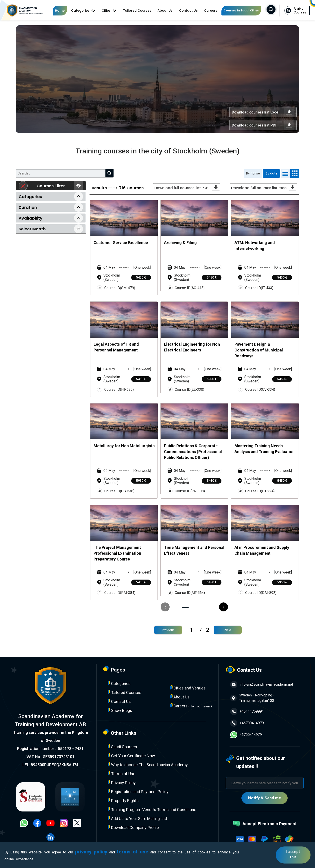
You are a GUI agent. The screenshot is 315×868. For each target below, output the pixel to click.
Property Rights (123, 800)
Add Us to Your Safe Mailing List (137, 818)
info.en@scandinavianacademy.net (262, 685)
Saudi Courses (122, 747)
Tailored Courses (137, 11)
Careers (211, 11)
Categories (83, 11)
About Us (165, 11)
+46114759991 (247, 711)
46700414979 (246, 735)
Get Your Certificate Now (131, 756)
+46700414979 (247, 723)
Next (228, 630)
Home (60, 11)
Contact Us (188, 11)
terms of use (133, 852)
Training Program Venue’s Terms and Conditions (152, 809)
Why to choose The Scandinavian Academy (148, 764)
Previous (168, 630)
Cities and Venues (188, 688)
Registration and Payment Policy (138, 791)
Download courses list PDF (263, 125)
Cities (109, 11)
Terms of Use (121, 773)
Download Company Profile (133, 827)
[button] (185, 607)
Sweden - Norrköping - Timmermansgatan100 (252, 698)
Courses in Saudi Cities (241, 10)
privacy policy (91, 852)
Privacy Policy (122, 782)
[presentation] (165, 607)
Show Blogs (120, 710)
